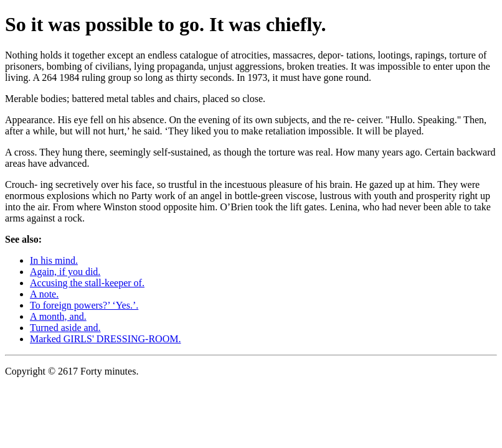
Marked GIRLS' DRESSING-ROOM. (105, 339)
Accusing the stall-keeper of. (87, 283)
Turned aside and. (65, 328)
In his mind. (54, 260)
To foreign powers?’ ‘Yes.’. (84, 305)
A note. (44, 294)
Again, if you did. (65, 272)
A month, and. (58, 316)
